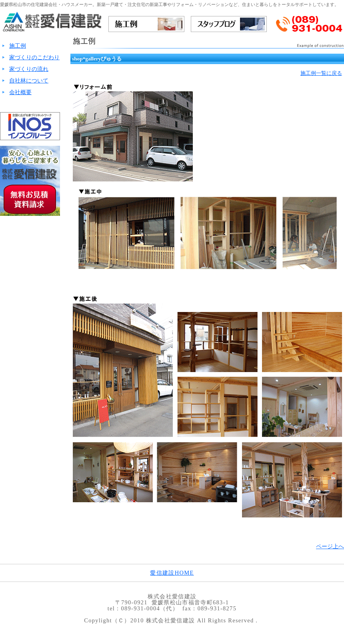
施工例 (18, 46)
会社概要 (20, 92)
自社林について (29, 80)
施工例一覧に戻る (321, 73)
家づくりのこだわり (34, 57)
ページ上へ (330, 546)
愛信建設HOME (172, 573)
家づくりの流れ (29, 69)
